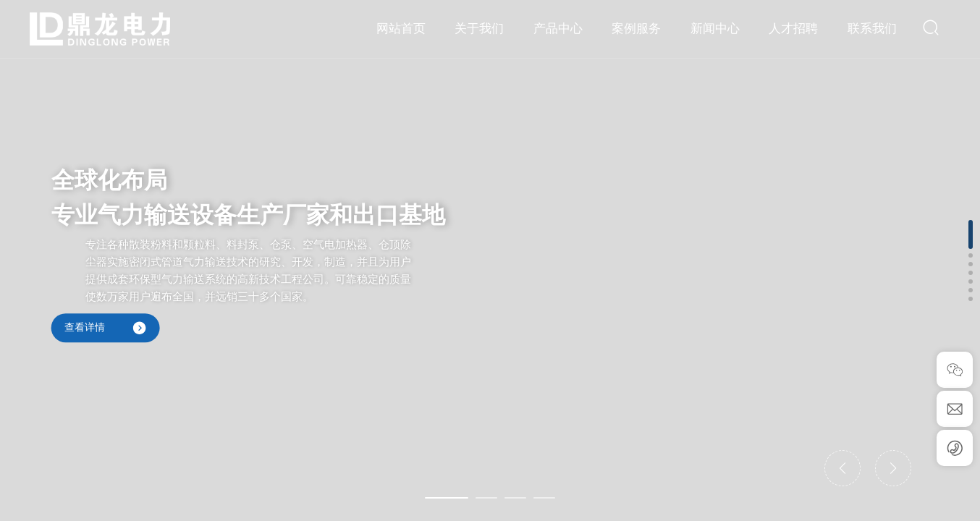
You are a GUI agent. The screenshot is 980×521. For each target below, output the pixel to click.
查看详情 (106, 328)
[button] (447, 498)
